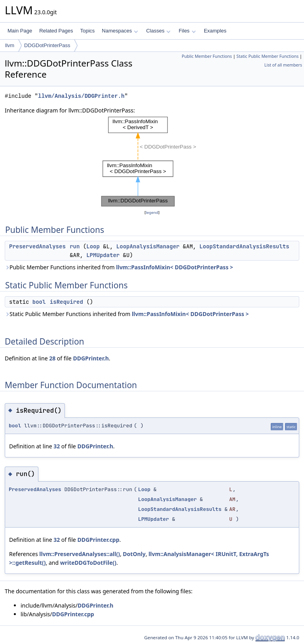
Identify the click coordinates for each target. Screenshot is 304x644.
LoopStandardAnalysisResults (244, 246)
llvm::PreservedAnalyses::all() (80, 554)
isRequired (66, 302)
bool (39, 302)
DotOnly (134, 554)
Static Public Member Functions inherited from (127, 314)
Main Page (20, 31)
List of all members (283, 65)
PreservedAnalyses (37, 246)
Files (187, 31)
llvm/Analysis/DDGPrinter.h (81, 96)
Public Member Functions (207, 56)
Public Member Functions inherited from (119, 267)
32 (57, 446)
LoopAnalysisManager (148, 246)
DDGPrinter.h (91, 358)
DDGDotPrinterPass (47, 45)
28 (52, 358)
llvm (10, 45)
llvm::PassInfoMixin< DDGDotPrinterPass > (175, 267)
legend (152, 212)
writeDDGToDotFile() (88, 563)
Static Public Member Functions (267, 56)
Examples (215, 31)
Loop (93, 246)
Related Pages (56, 31)
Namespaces (120, 31)
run (75, 246)
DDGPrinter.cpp (98, 540)
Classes (158, 31)
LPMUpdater (103, 255)
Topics (87, 31)
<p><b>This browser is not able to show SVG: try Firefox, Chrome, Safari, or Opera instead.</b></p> (152, 162)
